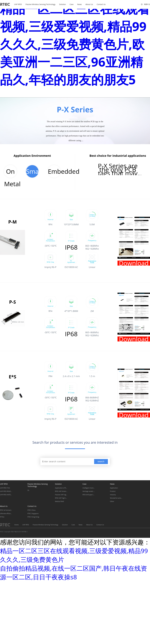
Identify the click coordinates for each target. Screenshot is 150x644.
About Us (89, 4)
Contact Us (101, 4)
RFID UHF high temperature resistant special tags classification (61, 498)
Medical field (59, 501)
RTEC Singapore (33, 514)
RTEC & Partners (6, 510)
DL (28, 490)
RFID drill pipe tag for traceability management (89, 495)
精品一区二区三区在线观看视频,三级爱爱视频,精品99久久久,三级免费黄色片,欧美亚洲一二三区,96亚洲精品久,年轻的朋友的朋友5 (75, 44)
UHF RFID (18, 4)
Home (16, 525)
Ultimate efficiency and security (6, 514)
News (79, 4)
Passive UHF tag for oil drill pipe (61, 495)
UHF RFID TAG (5, 488)
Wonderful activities (116, 498)
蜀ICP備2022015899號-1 (19, 532)
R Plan (2, 517)
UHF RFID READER (6, 491)
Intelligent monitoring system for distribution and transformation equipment (89, 488)
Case (72, 4)
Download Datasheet (134, 263)
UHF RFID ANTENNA (6, 495)
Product (113, 491)
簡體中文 (147, 4)
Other (112, 501)
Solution (62, 4)
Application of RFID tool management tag (61, 488)
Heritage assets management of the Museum (89, 491)
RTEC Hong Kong (33, 517)
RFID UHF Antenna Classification (61, 491)
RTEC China (31, 510)
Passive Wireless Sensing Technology (40, 4)
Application (114, 488)
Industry (113, 495)
